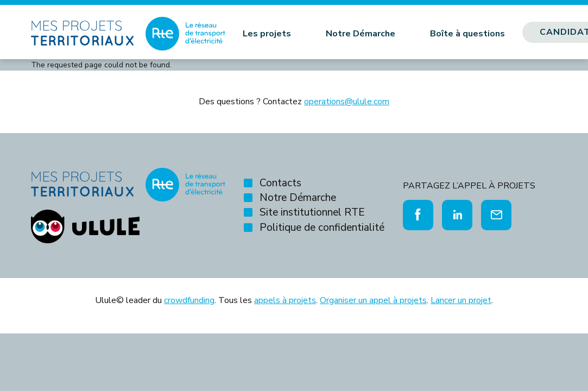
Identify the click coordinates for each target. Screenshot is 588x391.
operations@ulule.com (347, 102)
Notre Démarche (361, 34)
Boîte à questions (467, 34)
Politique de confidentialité (322, 228)
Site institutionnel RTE (312, 212)
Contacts (280, 183)
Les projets (267, 34)
